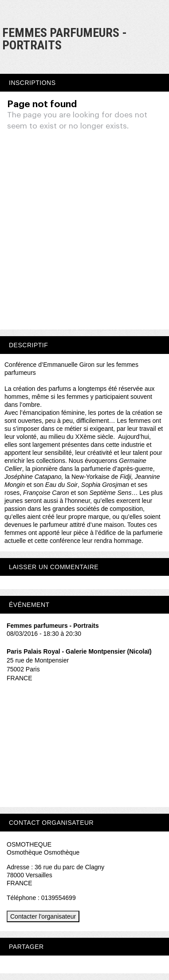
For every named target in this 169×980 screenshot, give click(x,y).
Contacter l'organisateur (43, 916)
